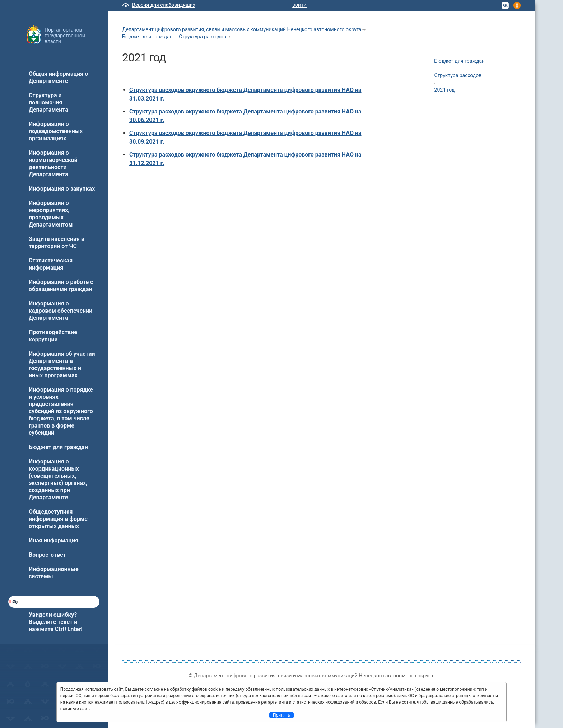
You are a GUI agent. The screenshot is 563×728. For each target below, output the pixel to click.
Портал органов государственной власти (65, 36)
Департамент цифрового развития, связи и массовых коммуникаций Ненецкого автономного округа (242, 29)
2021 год (445, 90)
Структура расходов (203, 37)
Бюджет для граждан (147, 37)
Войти (299, 5)
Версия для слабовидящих (164, 5)
